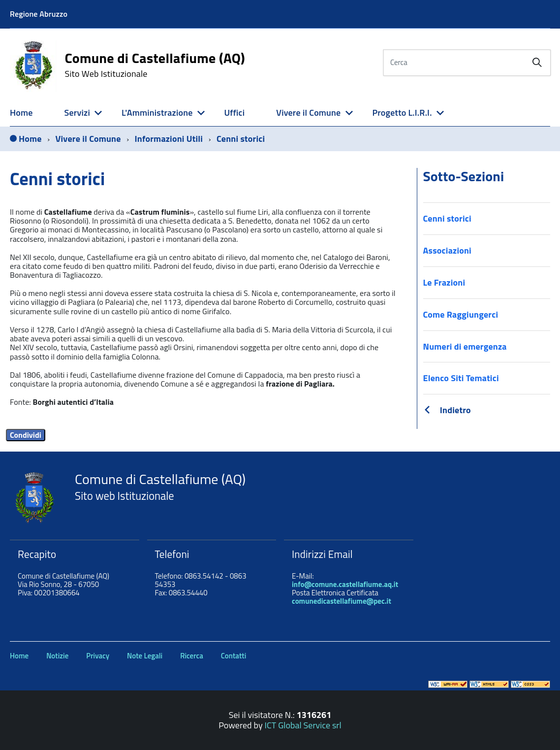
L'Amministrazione (157, 113)
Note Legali (145, 656)
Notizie (57, 656)
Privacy (98, 656)
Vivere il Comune (308, 113)
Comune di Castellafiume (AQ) (155, 65)
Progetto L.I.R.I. (402, 113)
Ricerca (192, 656)
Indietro (455, 410)
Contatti (234, 656)
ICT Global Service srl (303, 725)
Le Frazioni (444, 282)
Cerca (399, 62)
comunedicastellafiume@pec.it (342, 601)
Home (21, 113)
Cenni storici (447, 218)
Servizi (77, 113)
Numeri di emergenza (465, 346)
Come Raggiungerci (461, 314)
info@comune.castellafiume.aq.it (345, 584)
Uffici (234, 113)
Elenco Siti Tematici (461, 378)
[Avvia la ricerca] (537, 63)
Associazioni (447, 250)
